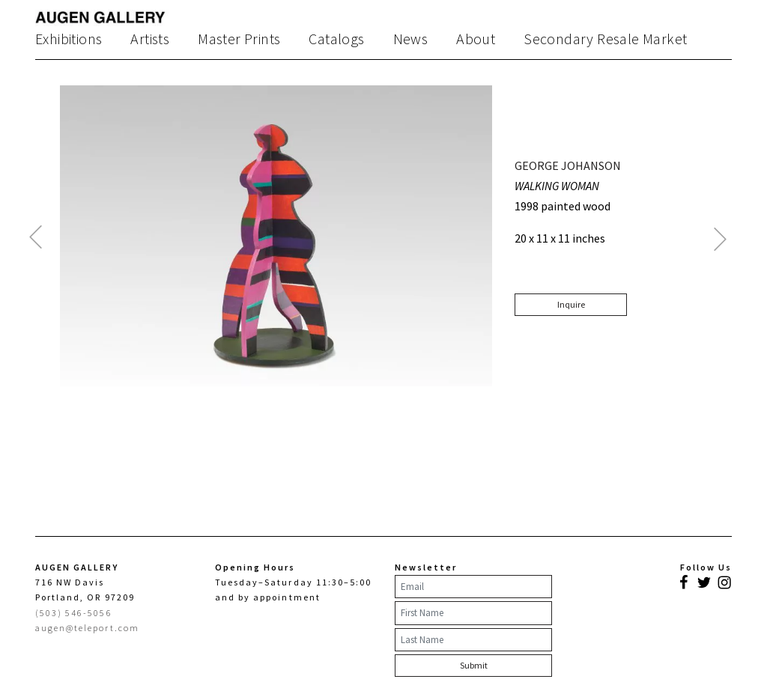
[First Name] (473, 613)
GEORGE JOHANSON (568, 165)
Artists (150, 39)
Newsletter (426, 567)
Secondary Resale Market (605, 39)
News (411, 39)
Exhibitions (69, 39)
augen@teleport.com (87, 628)
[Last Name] (473, 640)
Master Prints (239, 39)
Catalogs (336, 39)
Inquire (571, 304)
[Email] (473, 587)
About (476, 39)
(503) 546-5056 (74, 613)
